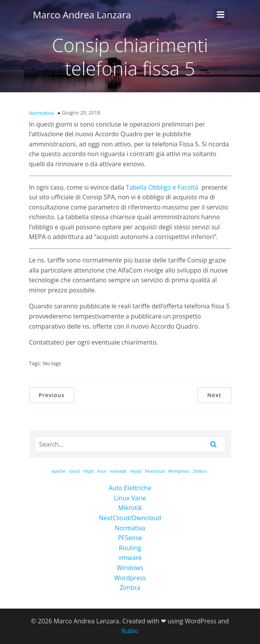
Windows (130, 568)
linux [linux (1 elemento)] (102, 471)
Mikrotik (130, 508)
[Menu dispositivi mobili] (221, 15)
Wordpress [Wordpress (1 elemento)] (179, 471)
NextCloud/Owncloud (130, 518)
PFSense (130, 538)
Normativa (42, 113)
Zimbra (130, 588)
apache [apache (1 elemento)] (58, 471)
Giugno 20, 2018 (81, 113)
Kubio (130, 631)
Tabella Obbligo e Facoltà (162, 187)
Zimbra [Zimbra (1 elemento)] (200, 471)
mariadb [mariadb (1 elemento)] (118, 471)
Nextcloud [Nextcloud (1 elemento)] (155, 471)
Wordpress (130, 578)
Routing (130, 548)
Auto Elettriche (130, 488)
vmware (130, 558)
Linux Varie (130, 498)
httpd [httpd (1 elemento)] (88, 471)
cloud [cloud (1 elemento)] (74, 471)
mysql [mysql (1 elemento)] (136, 471)
